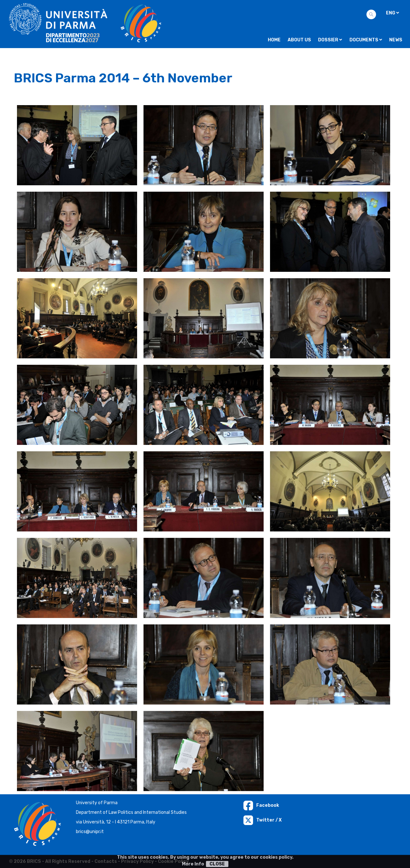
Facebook (261, 805)
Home (274, 40)
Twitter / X (262, 820)
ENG (393, 13)
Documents (366, 40)
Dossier (330, 40)
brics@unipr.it (90, 832)
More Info (193, 864)
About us (299, 40)
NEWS (396, 40)
